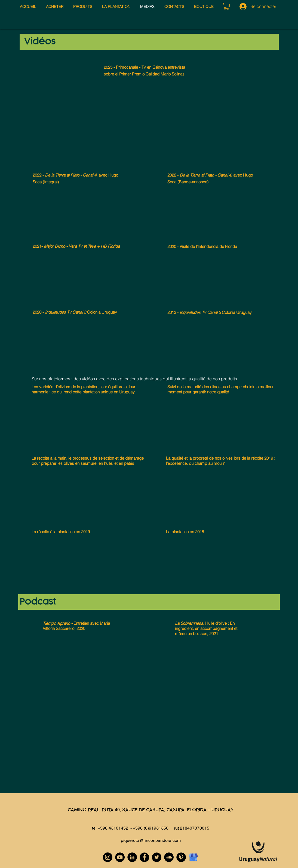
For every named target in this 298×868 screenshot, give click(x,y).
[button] (227, 6)
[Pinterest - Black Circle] (181, 857)
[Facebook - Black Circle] (144, 857)
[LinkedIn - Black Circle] (132, 857)
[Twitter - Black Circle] (157, 857)
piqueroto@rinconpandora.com (151, 840)
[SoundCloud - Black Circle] (169, 857)
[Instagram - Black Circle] (108, 857)
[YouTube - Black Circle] (120, 857)
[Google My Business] (193, 857)
